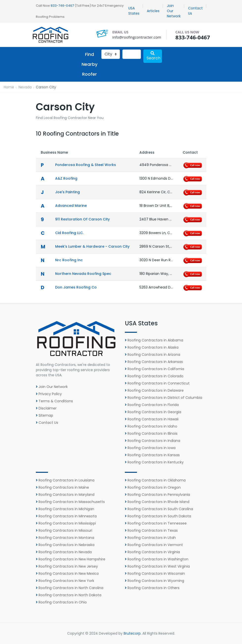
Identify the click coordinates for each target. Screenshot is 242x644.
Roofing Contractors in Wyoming (154, 581)
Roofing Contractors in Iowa (150, 448)
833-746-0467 (62, 6)
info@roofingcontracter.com (137, 37)
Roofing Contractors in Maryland (65, 495)
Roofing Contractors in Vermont (154, 545)
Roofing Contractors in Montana (65, 538)
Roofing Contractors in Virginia (152, 552)
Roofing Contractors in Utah (150, 538)
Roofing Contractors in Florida (152, 405)
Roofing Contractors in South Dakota (158, 516)
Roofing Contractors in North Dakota (69, 595)
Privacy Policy (49, 394)
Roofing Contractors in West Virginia (157, 566)
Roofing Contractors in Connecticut (157, 383)
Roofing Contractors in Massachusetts (70, 502)
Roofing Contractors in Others (152, 588)
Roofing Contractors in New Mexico (67, 573)
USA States (134, 11)
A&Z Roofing (66, 178)
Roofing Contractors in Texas (151, 530)
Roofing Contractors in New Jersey (67, 566)
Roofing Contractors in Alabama (154, 340)
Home (9, 87)
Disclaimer (46, 408)
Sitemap (44, 415)
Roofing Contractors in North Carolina (70, 588)
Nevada (25, 87)
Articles (153, 11)
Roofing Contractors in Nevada (64, 552)
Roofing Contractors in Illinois (151, 433)
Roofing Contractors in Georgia (153, 412)
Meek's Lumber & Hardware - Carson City (92, 246)
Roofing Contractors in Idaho (151, 426)
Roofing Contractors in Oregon (153, 487)
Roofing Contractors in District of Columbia (164, 398)
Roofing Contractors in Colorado (154, 376)
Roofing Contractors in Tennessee (156, 523)
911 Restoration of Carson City (82, 219)
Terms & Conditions (54, 401)
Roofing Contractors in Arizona (153, 355)
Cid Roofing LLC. (69, 233)
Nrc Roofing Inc (69, 260)
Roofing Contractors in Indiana (153, 441)
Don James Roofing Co (76, 287)
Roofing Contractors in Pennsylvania (157, 495)
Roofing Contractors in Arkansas (154, 362)
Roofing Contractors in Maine (62, 487)
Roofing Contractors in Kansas (152, 455)
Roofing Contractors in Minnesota (66, 516)
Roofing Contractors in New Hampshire (71, 559)
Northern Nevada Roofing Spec (83, 274)
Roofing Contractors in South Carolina (159, 509)
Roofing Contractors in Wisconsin (155, 573)
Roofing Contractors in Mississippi (66, 523)
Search (154, 56)
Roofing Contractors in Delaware (154, 390)
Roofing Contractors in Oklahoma (155, 480)
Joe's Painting (67, 192)
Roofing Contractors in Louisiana (65, 480)
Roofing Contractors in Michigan (65, 509)
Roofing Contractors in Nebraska (65, 545)
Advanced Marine (71, 206)
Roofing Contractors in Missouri (64, 530)
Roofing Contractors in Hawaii (152, 419)
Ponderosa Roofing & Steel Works (86, 165)
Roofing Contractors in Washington (157, 559)
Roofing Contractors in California (154, 369)
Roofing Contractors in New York (65, 581)
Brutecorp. (132, 633)
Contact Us (195, 11)
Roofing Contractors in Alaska (152, 347)
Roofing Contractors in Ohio (61, 602)
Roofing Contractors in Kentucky (154, 462)
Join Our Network (174, 11)
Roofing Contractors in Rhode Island (157, 502)
